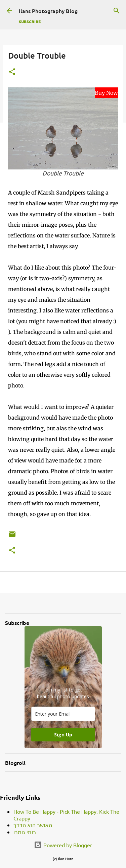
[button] (12, 72)
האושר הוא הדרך (33, 825)
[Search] (117, 11)
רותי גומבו (25, 832)
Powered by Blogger (63, 845)
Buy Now (106, 93)
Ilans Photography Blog (48, 11)
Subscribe (30, 21)
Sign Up (63, 735)
